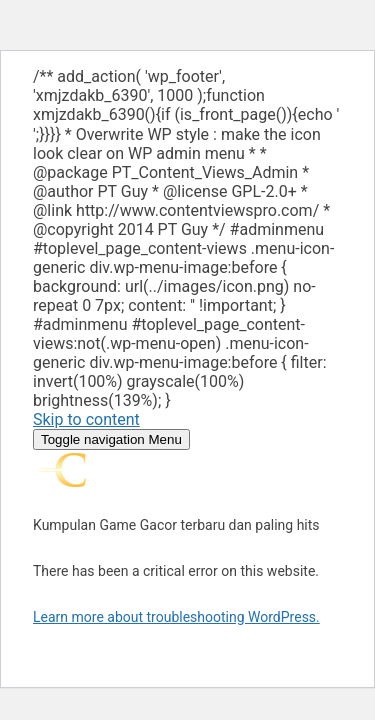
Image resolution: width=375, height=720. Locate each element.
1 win (52, 124)
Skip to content (86, 419)
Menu (111, 439)
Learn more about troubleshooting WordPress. (176, 617)
